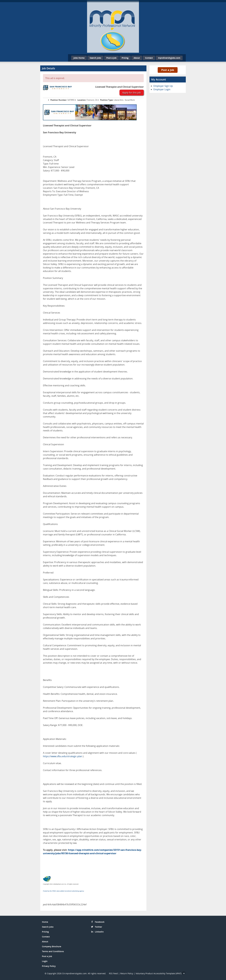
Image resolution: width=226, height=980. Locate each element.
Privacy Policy (49, 966)
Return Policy (127, 973)
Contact (149, 58)
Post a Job (111, 58)
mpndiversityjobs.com (169, 58)
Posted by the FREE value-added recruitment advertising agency (63, 891)
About (137, 58)
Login (45, 961)
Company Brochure (52, 946)
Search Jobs (95, 58)
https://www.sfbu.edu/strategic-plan (63, 756)
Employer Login (162, 89)
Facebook (100, 922)
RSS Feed (113, 973)
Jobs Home (79, 58)
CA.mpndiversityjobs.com (74, 973)
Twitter (98, 927)
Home (45, 922)
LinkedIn (99, 932)
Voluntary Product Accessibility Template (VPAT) (159, 973)
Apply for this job (132, 93)
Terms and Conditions (53, 951)
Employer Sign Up (163, 86)
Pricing (125, 58)
